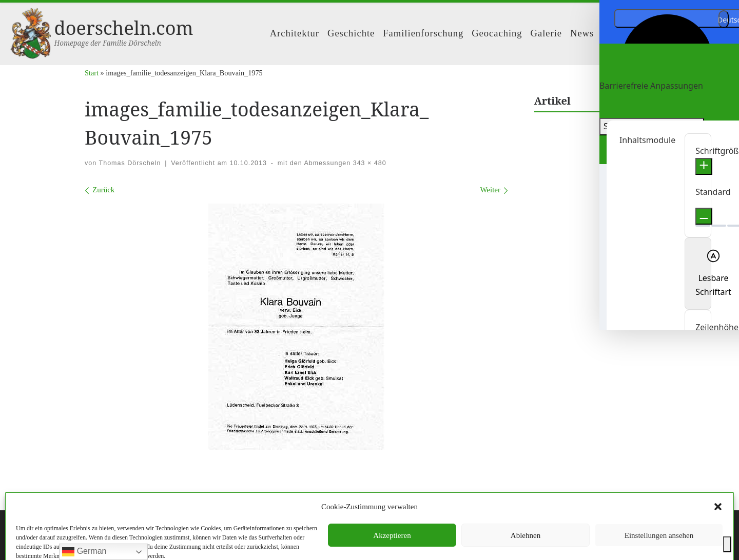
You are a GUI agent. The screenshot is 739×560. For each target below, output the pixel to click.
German (84, 552)
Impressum (331, 498)
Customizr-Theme (225, 543)
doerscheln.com (135, 527)
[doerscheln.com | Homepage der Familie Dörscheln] (31, 32)
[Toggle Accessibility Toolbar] (727, 544)
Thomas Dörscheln (130, 163)
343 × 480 (368, 163)
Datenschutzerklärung (392, 498)
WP (133, 543)
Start (92, 73)
